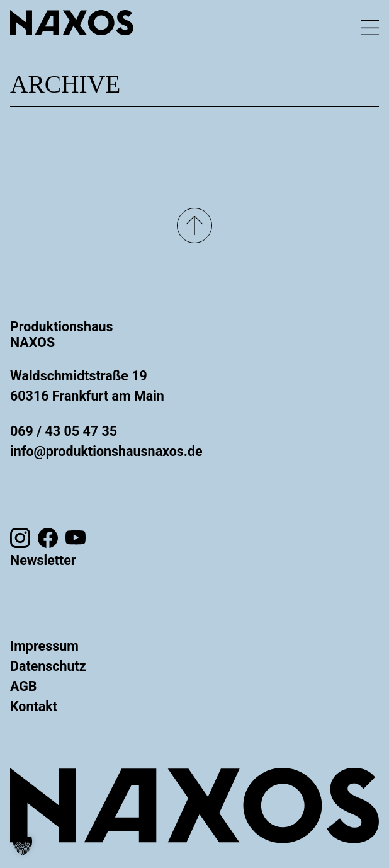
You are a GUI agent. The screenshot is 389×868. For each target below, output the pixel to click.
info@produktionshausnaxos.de (106, 451)
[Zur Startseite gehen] (72, 23)
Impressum (44, 646)
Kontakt (34, 706)
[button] (23, 845)
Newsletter (43, 560)
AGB (24, 686)
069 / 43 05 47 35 (64, 431)
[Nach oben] (194, 226)
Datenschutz (48, 666)
